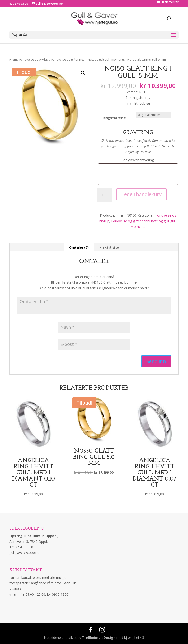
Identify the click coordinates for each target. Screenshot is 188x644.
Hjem (13, 59)
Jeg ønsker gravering (138, 160)
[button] (83, 73)
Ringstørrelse (114, 118)
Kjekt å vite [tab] (109, 247)
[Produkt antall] (105, 195)
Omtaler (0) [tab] (79, 247)
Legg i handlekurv (142, 194)
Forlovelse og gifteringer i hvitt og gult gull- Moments (88, 59)
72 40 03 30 (20, 4)
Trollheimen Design (99, 638)
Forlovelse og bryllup (34, 59)
